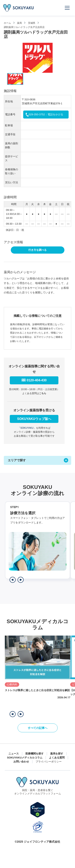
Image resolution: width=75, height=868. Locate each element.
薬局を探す (57, 754)
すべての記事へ (38, 728)
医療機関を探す (34, 754)
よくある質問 (57, 758)
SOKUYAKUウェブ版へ (34, 419)
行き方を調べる (37, 250)
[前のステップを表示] (13, 580)
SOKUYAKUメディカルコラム (25, 758)
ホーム (7, 23)
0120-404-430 (37, 380)
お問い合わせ (21, 762)
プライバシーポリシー (49, 762)
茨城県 (32, 23)
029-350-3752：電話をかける (46, 114)
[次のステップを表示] (21, 580)
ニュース (14, 754)
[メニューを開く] (67, 8)
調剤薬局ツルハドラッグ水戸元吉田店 (24, 27)
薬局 (19, 23)
